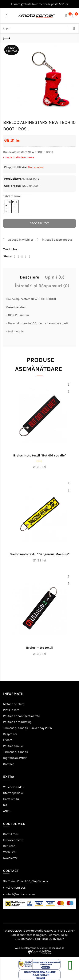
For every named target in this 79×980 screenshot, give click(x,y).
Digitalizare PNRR (15, 758)
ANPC (7, 811)
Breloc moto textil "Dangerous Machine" (40, 554)
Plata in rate (11, 710)
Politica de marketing (17, 722)
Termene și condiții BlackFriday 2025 (27, 728)
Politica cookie (13, 746)
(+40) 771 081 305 (14, 888)
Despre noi (10, 734)
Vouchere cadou (14, 787)
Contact (8, 764)
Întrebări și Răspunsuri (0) (42, 286)
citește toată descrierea (19, 157)
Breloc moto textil (39, 648)
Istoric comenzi (13, 840)
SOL (6, 805)
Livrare (8, 740)
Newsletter (10, 858)
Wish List (9, 852)
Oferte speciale (13, 793)
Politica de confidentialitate (21, 716)
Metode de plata (14, 704)
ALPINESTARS (30, 179)
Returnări (9, 846)
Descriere (29, 277)
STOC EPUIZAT (39, 223)
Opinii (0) (55, 277)
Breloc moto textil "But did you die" (40, 455)
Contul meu (11, 834)
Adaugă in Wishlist (21, 240)
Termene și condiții (16, 752)
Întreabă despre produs (57, 240)
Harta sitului (11, 799)
